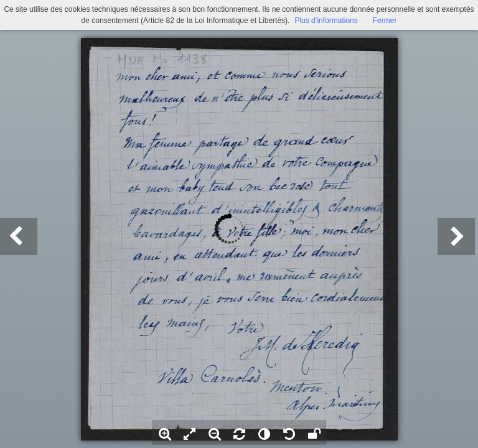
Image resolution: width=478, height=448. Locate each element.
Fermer (385, 21)
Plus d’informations (326, 21)
